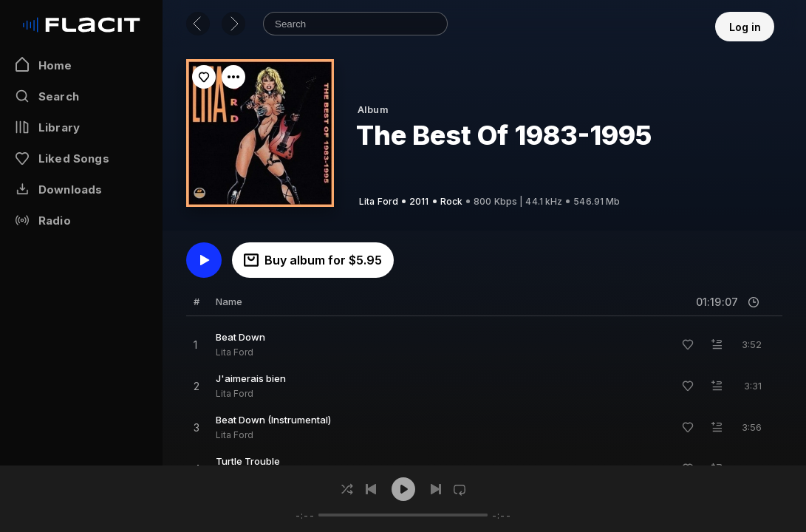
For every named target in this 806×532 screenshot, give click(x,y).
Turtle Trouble (248, 461)
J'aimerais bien (251, 378)
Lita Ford (235, 352)
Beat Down (240, 337)
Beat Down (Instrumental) (273, 420)
